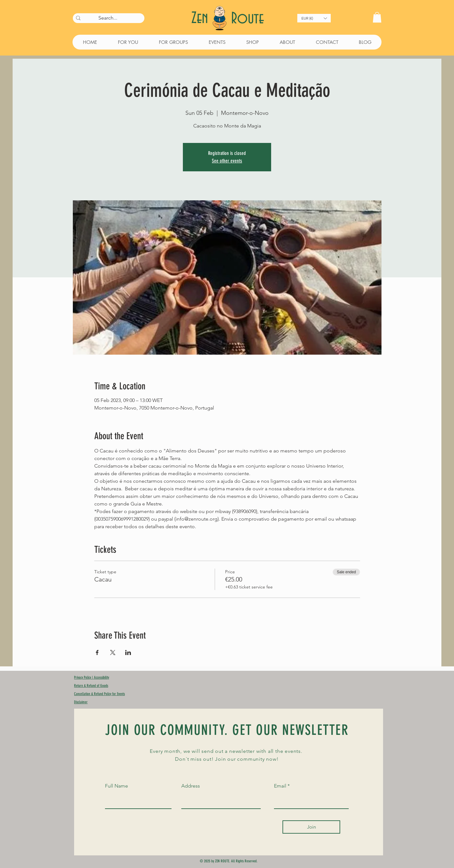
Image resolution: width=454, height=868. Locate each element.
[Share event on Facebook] (97, 652)
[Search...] (108, 18)
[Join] (311, 827)
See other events (227, 161)
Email (280, 786)
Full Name (116, 786)
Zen (202, 18)
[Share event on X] (113, 652)
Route (247, 19)
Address (191, 786)
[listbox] (314, 18)
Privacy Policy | (84, 677)
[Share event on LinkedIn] (128, 652)
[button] (314, 18)
